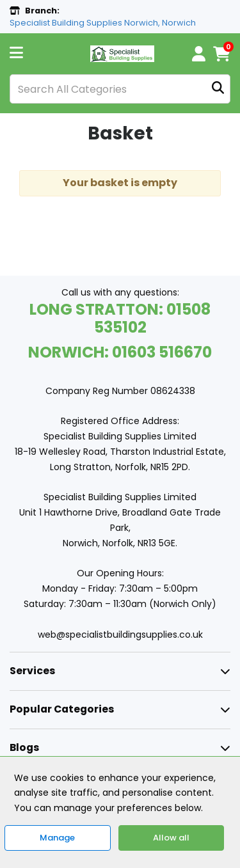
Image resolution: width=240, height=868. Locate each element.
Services (32, 671)
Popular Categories (62, 709)
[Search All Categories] (120, 89)
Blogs (24, 747)
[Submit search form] (218, 89)
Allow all (171, 838)
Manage (57, 838)
